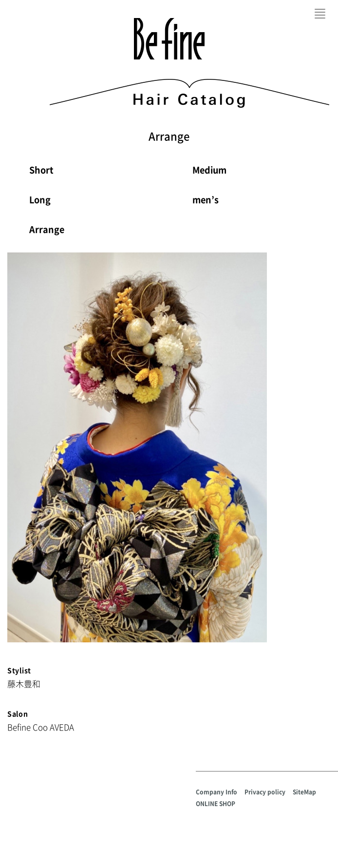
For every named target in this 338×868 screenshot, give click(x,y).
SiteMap (304, 792)
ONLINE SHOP (216, 804)
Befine (169, 39)
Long (40, 200)
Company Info (216, 792)
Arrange (47, 229)
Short (41, 170)
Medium (209, 170)
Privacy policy (265, 792)
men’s (206, 200)
